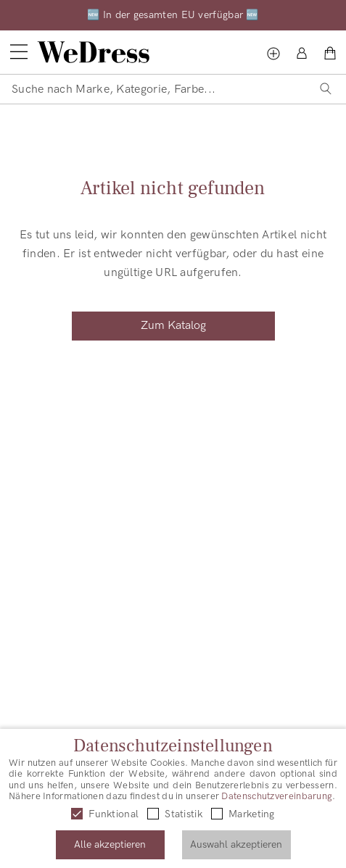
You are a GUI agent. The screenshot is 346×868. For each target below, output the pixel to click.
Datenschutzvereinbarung (277, 796)
